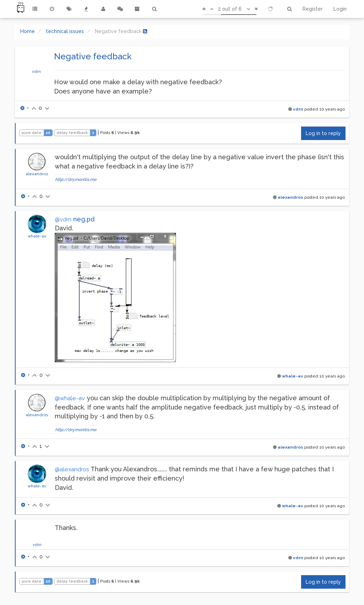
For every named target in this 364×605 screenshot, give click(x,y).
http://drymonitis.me (76, 180)
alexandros (37, 174)
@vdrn (63, 219)
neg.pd (84, 219)
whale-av (37, 236)
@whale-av (70, 398)
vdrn (36, 71)
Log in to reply (323, 133)
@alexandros (72, 469)
